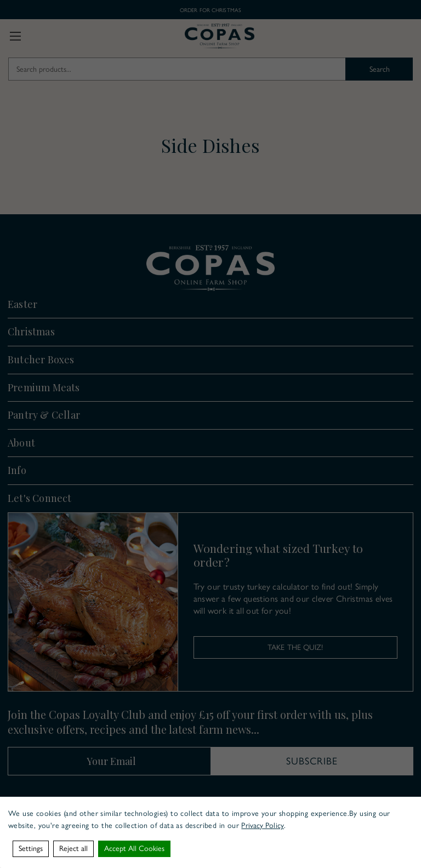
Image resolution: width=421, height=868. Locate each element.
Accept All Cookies (134, 849)
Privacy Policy (262, 826)
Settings (31, 849)
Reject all (73, 849)
